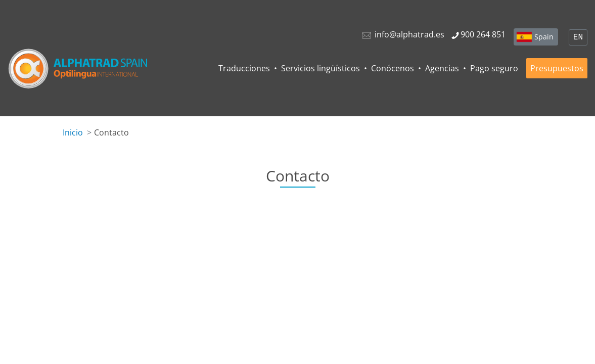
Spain (544, 37)
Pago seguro (494, 68)
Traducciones (244, 68)
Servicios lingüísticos (321, 68)
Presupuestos (557, 68)
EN (578, 37)
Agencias (442, 68)
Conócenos (393, 68)
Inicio (73, 132)
